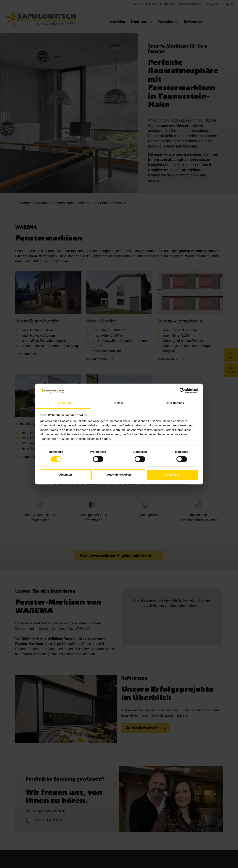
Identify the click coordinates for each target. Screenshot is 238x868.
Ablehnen (65, 475)
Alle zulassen (172, 475)
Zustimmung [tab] (63, 403)
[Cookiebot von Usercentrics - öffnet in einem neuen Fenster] (182, 391)
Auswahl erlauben (119, 475)
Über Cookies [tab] (175, 403)
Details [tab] (119, 403)
